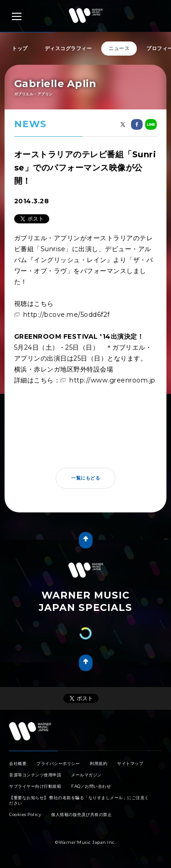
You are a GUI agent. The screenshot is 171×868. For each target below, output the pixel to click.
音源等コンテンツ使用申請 (35, 775)
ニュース (119, 48)
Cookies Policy (25, 814)
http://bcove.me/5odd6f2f (67, 315)
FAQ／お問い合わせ (91, 786)
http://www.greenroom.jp (112, 380)
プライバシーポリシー (58, 763)
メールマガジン (86, 775)
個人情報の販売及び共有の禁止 (81, 814)
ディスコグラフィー (68, 48)
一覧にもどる (85, 478)
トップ (20, 48)
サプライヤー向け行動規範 (35, 786)
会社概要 (18, 763)
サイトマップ (130, 763)
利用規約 (98, 763)
